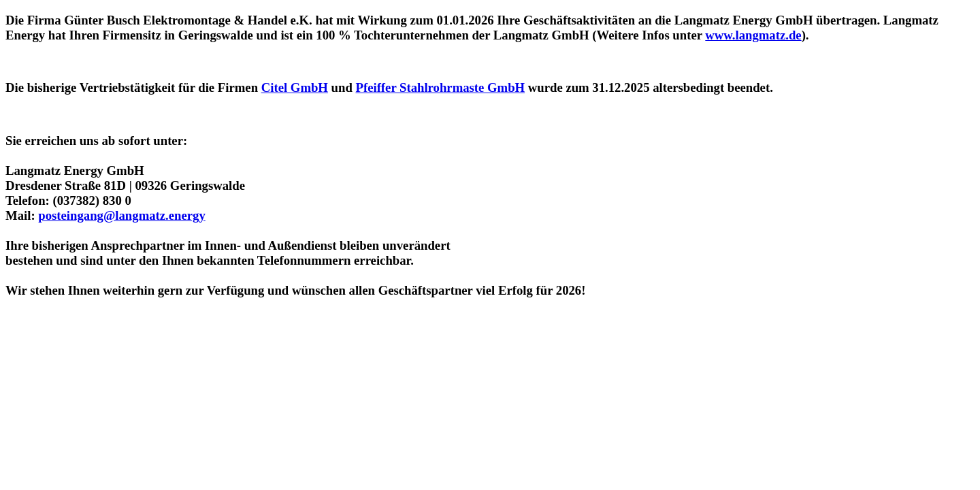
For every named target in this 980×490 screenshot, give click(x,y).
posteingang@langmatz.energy (121, 215)
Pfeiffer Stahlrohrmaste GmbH (440, 87)
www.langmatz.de (753, 35)
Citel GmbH (295, 87)
